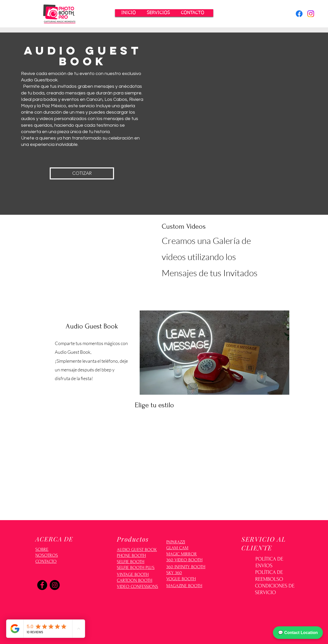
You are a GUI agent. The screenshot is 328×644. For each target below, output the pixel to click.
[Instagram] (311, 14)
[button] (158, 13)
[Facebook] (299, 14)
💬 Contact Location (298, 633)
